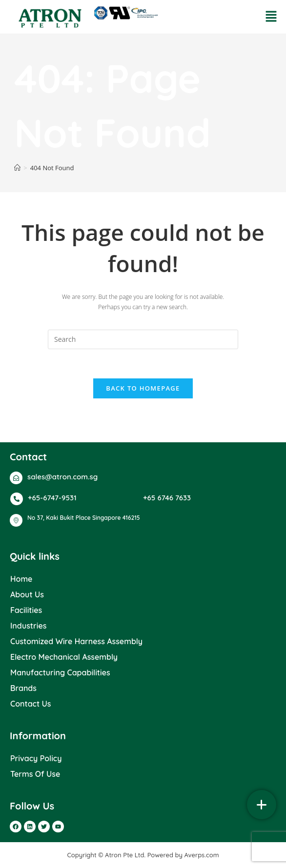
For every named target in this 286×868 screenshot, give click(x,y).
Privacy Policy (36, 758)
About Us (27, 594)
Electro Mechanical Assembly (64, 657)
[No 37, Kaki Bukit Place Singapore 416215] (16, 520)
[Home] (17, 168)
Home (21, 579)
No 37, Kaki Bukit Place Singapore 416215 (84, 518)
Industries (28, 626)
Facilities (26, 610)
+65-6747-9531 (52, 498)
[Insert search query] (143, 339)
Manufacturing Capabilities (60, 672)
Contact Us (31, 704)
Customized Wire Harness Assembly (76, 641)
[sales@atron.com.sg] (16, 478)
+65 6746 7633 (167, 498)
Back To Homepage (143, 388)
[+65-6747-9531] (17, 499)
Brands (23, 688)
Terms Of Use (35, 774)
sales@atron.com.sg (62, 477)
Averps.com (202, 855)
